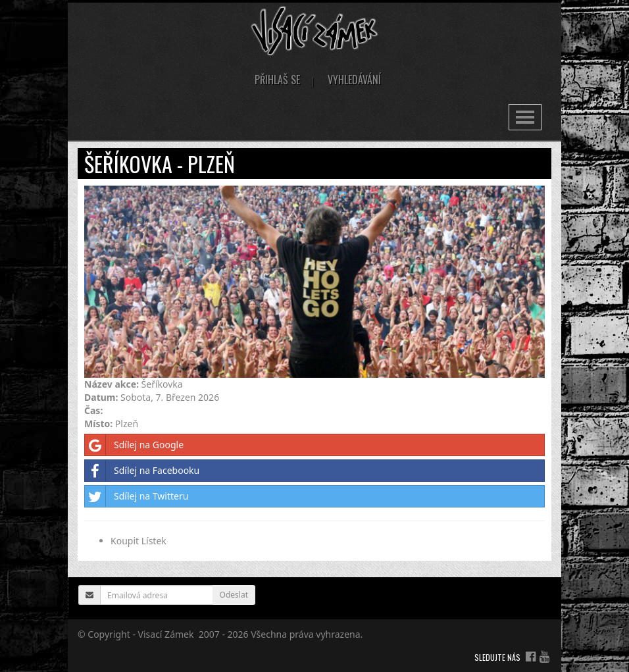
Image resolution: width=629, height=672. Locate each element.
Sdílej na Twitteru (137, 496)
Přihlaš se (277, 80)
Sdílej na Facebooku (142, 471)
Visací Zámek (166, 634)
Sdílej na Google (134, 445)
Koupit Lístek (138, 541)
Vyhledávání (354, 80)
